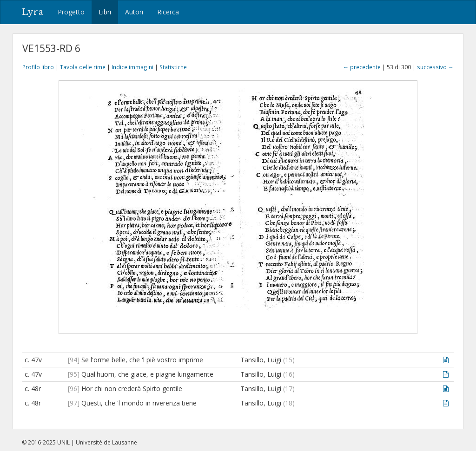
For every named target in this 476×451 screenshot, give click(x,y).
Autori (134, 12)
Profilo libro (38, 67)
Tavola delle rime (83, 67)
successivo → (435, 67)
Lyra (33, 12)
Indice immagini (132, 67)
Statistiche (173, 67)
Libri (105, 12)
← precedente (362, 67)
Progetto (71, 12)
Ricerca (168, 12)
